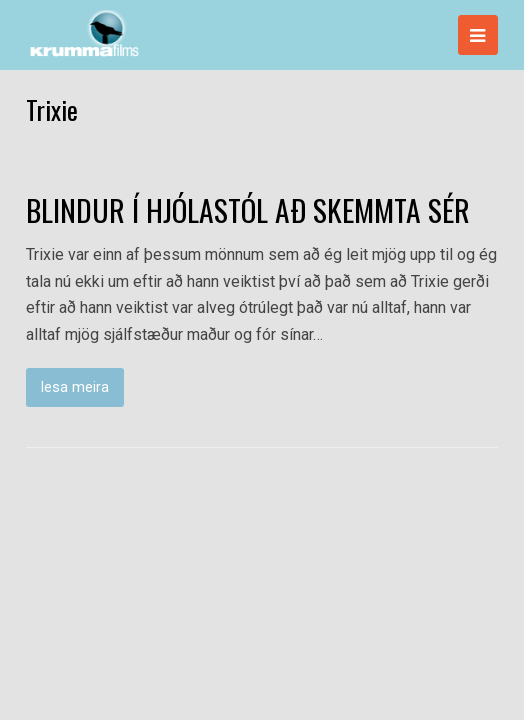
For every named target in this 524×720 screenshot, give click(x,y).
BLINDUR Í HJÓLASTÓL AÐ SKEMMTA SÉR (248, 210)
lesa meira (75, 387)
